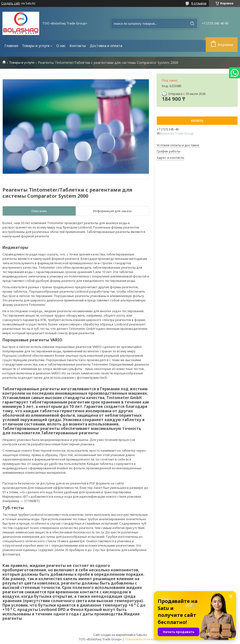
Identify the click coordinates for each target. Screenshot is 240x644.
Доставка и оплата (106, 46)
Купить (197, 121)
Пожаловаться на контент (143, 639)
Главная (11, 46)
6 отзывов (199, 3)
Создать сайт (11, 3)
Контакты (78, 46)
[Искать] (192, 23)
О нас (61, 46)
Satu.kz (142, 635)
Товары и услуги (36, 46)
